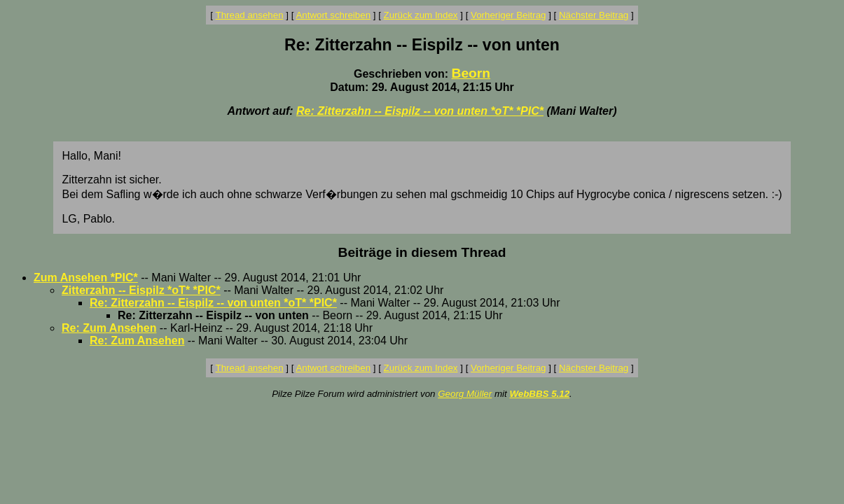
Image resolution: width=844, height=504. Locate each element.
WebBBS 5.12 (539, 394)
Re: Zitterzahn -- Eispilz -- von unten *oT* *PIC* (420, 111)
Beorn (471, 73)
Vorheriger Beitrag (508, 15)
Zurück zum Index (421, 15)
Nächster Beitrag (594, 15)
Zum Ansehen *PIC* (86, 278)
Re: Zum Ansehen (109, 328)
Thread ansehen (250, 15)
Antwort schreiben (333, 15)
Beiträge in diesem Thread (422, 252)
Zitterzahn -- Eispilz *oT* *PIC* (141, 290)
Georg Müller (465, 394)
